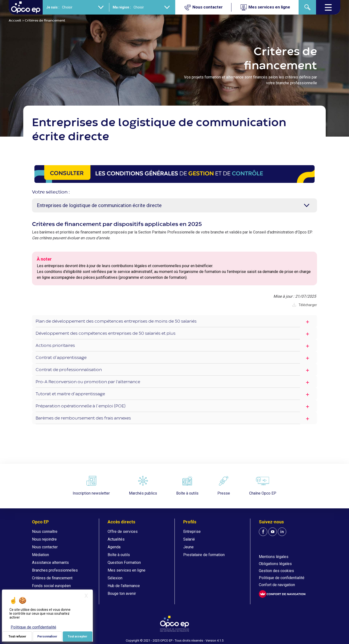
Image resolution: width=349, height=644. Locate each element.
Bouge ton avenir (122, 594)
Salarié (189, 539)
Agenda (114, 547)
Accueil (15, 21)
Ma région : (122, 7)
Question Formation (124, 563)
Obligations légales (275, 564)
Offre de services (123, 531)
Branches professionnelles (55, 570)
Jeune (188, 547)
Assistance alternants (50, 563)
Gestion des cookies (276, 571)
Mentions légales (274, 557)
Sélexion (115, 578)
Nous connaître (45, 531)
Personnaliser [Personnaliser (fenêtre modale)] (47, 636)
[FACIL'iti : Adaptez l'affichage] (282, 594)
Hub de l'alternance (124, 586)
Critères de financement (52, 578)
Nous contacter (45, 547)
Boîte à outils (119, 555)
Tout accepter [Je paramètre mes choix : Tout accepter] (77, 636)
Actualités (116, 539)
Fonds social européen (51, 586)
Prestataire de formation (204, 555)
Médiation (40, 555)
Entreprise (192, 531)
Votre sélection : (51, 192)
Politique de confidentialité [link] (33, 627)
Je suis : (53, 7)
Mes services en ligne (127, 570)
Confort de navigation (277, 585)
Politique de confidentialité (282, 578)
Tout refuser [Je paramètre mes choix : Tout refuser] (17, 636)
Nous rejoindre (44, 539)
